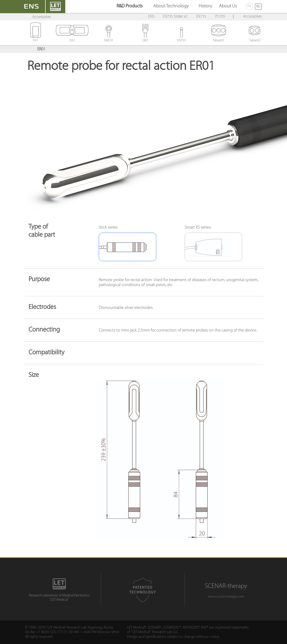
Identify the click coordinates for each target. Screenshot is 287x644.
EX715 (201, 17)
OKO (145, 39)
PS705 (220, 17)
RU (258, 7)
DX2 (72, 39)
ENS (151, 17)
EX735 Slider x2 (175, 17)
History (205, 6)
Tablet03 (218, 39)
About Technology (171, 6)
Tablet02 (255, 39)
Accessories (42, 17)
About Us (228, 6)
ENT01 (182, 39)
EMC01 (109, 39)
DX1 (36, 39)
